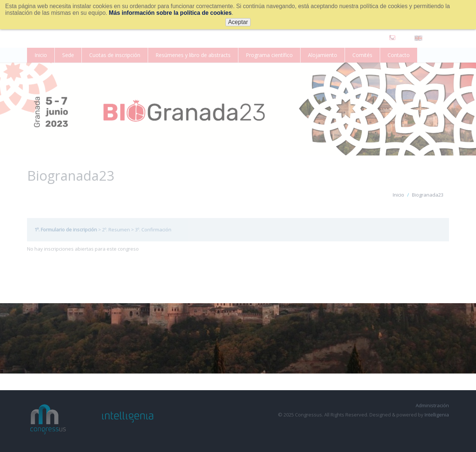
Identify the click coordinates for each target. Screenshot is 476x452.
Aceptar (238, 22)
